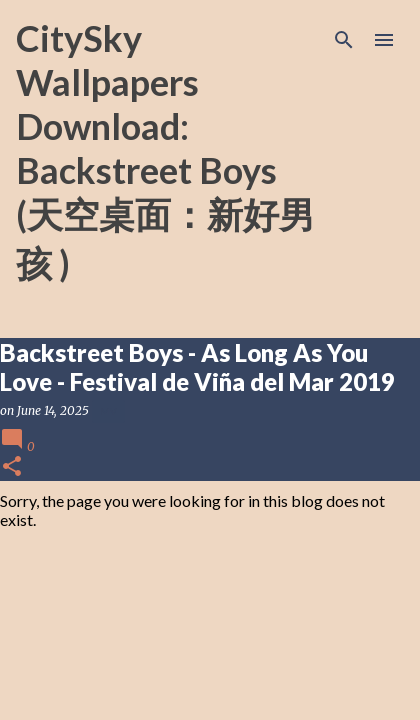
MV (108, 411)
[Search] (344, 40)
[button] (12, 467)
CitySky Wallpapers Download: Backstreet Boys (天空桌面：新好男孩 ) (165, 150)
